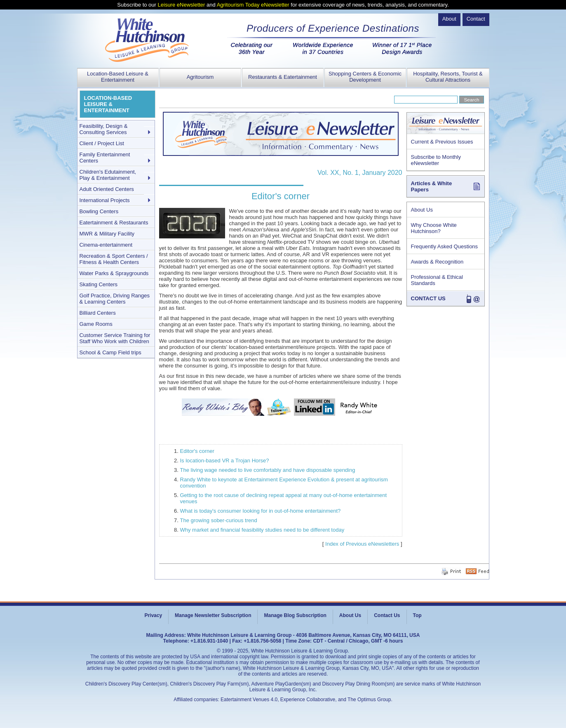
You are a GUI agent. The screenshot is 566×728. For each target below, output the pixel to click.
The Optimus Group (369, 700)
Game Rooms (96, 324)
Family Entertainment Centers (105, 158)
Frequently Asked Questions (445, 246)
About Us (422, 210)
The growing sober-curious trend (219, 520)
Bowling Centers (99, 211)
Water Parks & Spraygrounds (114, 273)
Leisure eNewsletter (182, 5)
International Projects (105, 200)
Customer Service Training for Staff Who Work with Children (115, 338)
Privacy (153, 615)
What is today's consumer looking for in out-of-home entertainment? (261, 511)
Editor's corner (197, 451)
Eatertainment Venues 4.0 (249, 700)
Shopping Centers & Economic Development (365, 77)
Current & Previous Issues (442, 142)
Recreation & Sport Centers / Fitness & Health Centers (114, 259)
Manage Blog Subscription (295, 615)
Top (417, 615)
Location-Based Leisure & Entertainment (118, 77)
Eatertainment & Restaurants (114, 223)
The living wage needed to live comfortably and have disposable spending (268, 470)
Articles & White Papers (432, 186)
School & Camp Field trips (110, 352)
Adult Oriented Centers (107, 189)
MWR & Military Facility (107, 234)
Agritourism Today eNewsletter (253, 5)
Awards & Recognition (437, 262)
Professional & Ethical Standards (437, 280)
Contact (476, 19)
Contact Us (387, 615)
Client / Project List (102, 143)
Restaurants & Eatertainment (283, 77)
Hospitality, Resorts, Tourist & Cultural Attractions (448, 77)
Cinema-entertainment (106, 245)
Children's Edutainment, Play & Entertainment (108, 175)
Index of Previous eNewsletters (362, 544)
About (449, 19)
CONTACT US (428, 298)
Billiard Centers (98, 313)
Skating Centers (99, 284)
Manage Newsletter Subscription (213, 615)
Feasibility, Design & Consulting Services (104, 129)
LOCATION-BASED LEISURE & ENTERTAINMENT (108, 104)
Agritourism (200, 77)
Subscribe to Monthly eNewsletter (436, 160)
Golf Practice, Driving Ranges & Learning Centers (115, 299)
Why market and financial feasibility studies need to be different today (262, 530)
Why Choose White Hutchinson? (434, 228)
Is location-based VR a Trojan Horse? (225, 461)
